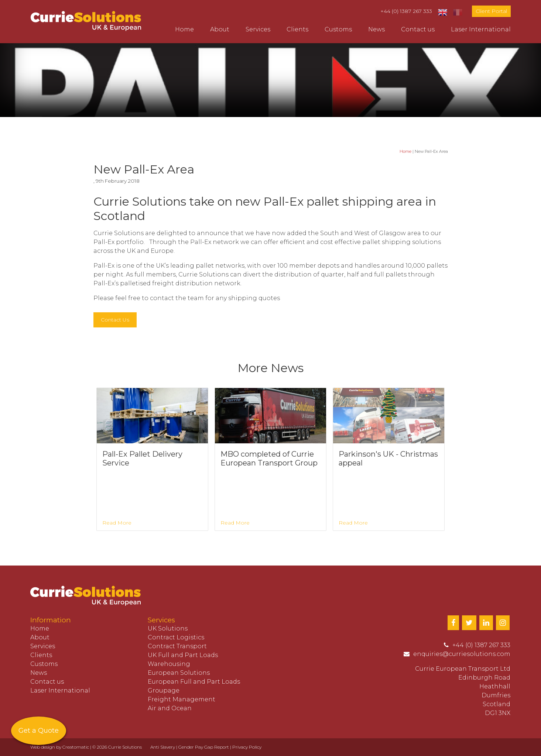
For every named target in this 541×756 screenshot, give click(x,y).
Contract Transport (177, 646)
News (376, 29)
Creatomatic (76, 747)
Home (184, 29)
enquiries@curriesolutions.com (462, 654)
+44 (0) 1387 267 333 (406, 11)
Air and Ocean (170, 708)
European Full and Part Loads (194, 682)
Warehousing (169, 664)
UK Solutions (168, 628)
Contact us (418, 29)
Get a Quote (39, 731)
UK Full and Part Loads (183, 655)
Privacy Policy (247, 747)
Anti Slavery (163, 747)
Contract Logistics (176, 637)
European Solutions (179, 673)
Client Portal (491, 11)
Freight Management (182, 699)
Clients (297, 29)
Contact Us (115, 320)
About (220, 29)
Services (258, 29)
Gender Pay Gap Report (204, 747)
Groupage (164, 690)
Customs (338, 29)
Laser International (481, 29)
